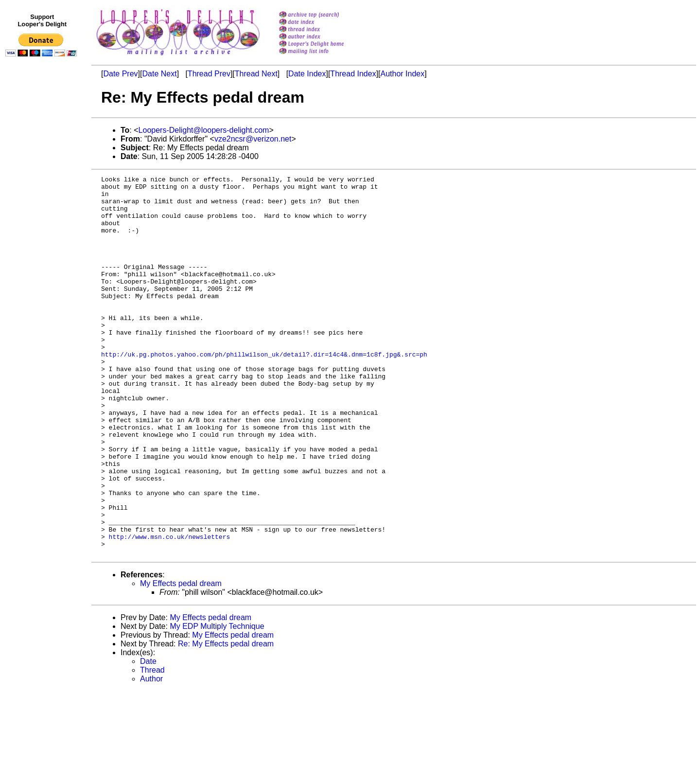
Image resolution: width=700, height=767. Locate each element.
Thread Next (256, 74)
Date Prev (120, 74)
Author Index (403, 74)
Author (151, 755)
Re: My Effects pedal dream (226, 720)
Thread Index (353, 74)
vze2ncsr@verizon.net (253, 139)
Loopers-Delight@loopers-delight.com (204, 130)
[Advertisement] (43, 261)
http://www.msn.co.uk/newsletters (170, 609)
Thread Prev (209, 74)
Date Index (307, 74)
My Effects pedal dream (181, 659)
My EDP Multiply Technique (217, 702)
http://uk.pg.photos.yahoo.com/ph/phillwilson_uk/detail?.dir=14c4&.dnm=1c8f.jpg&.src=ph (264, 391)
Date (148, 737)
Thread (152, 746)
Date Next (159, 74)
